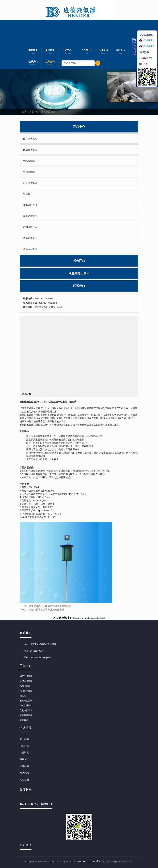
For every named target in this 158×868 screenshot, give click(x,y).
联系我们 (33, 63)
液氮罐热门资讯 (79, 273)
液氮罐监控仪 (48, 112)
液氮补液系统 (30, 238)
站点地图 (24, 780)
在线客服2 (149, 46)
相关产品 (79, 261)
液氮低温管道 (30, 249)
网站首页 (33, 52)
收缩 (134, 47)
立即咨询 (50, 63)
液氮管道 (24, 720)
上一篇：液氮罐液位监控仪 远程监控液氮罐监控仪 (45, 606)
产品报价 (86, 52)
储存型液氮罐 (30, 139)
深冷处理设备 (30, 216)
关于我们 (24, 739)
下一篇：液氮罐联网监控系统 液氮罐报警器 (42, 610)
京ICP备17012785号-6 (89, 861)
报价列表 (24, 746)
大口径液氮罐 (30, 183)
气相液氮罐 (29, 172)
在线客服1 (149, 40)
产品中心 (68, 52)
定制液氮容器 (30, 227)
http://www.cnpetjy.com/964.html (88, 618)
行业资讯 (103, 52)
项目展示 (120, 52)
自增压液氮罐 (30, 150)
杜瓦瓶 (27, 194)
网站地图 (24, 773)
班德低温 (50, 52)
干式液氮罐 (29, 161)
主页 (24, 112)
